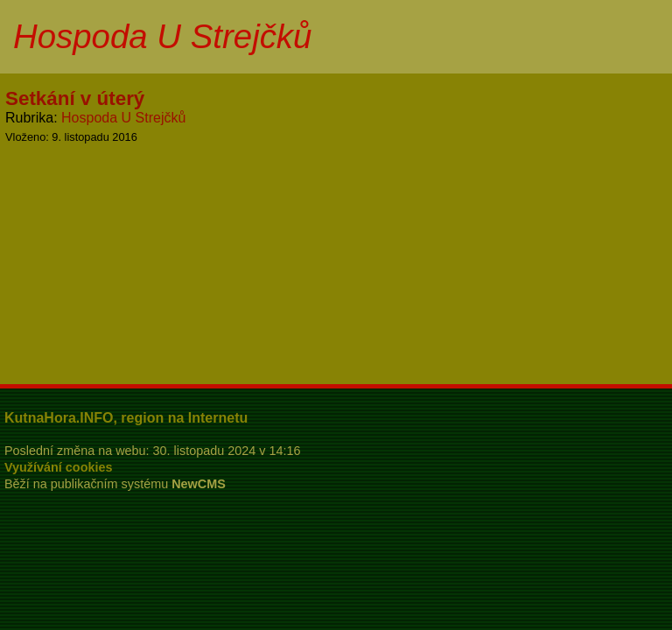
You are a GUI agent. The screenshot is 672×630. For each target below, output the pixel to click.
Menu (637, 37)
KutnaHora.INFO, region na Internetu (126, 418)
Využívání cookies (58, 467)
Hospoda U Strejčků (123, 118)
